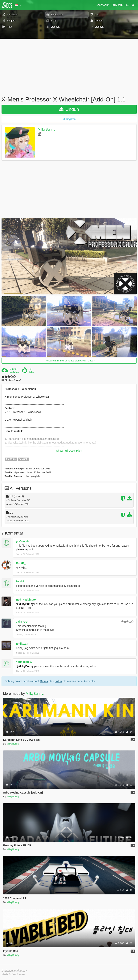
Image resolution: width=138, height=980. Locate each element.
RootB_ (21, 563)
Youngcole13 (24, 662)
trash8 (20, 581)
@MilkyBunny (25, 604)
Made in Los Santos (13, 974)
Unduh (69, 109)
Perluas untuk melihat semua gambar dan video (69, 361)
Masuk (44, 681)
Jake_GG (22, 622)
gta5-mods (23, 541)
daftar (58, 681)
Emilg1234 (23, 644)
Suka (31, 372)
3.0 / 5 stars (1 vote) (11, 380)
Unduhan (14, 372)
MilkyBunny (47, 129)
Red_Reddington (27, 600)
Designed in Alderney (14, 971)
